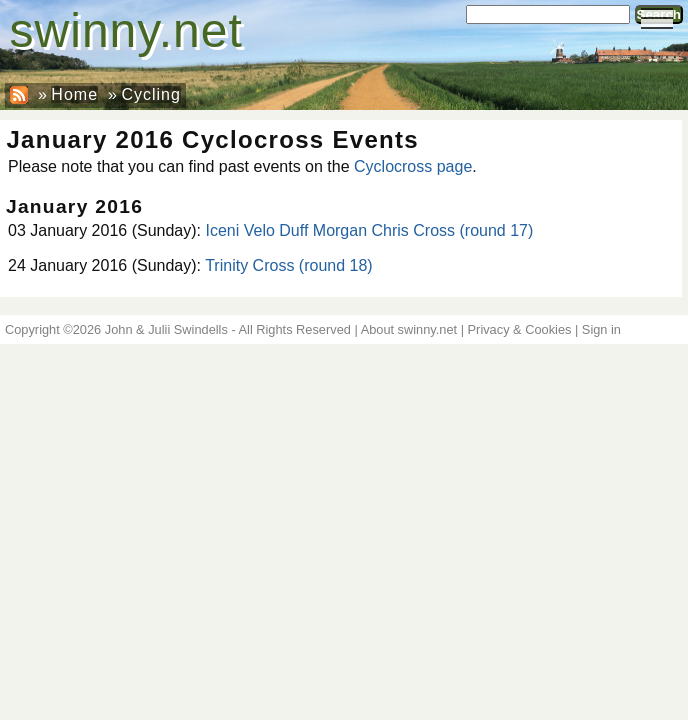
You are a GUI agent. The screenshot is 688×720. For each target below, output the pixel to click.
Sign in (601, 329)
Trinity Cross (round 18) (288, 265)
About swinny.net (409, 329)
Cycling (150, 94)
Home (74, 94)
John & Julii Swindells (166, 329)
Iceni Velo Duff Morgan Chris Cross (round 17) (369, 230)
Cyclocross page (413, 166)
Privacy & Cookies (520, 329)
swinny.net (126, 30)
